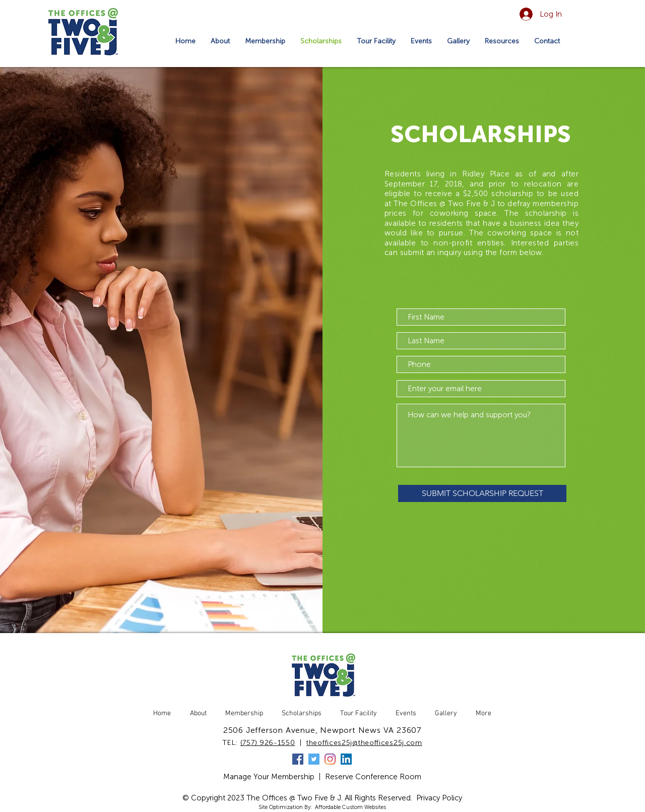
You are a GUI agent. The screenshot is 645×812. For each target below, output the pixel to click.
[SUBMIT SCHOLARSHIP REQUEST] (482, 493)
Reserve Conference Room (373, 777)
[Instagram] (330, 759)
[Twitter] (314, 759)
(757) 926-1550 (268, 743)
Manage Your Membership (269, 777)
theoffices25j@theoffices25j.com (364, 743)
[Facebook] (298, 759)
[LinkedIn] (346, 759)
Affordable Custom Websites (350, 807)
